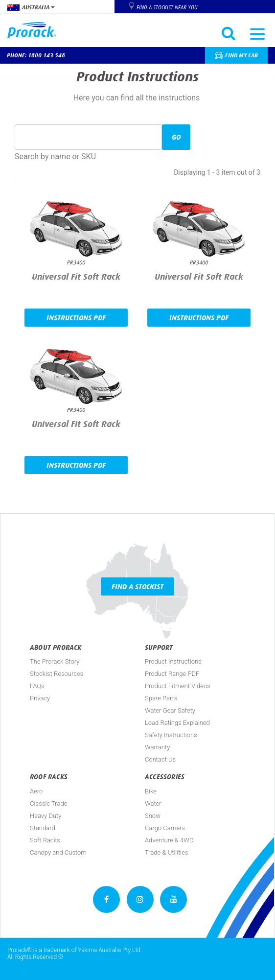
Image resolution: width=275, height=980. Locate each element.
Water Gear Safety (170, 710)
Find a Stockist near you (167, 7)
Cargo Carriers (165, 828)
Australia (31, 7)
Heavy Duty (46, 816)
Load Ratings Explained (177, 723)
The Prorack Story (55, 661)
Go (176, 137)
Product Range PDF (172, 674)
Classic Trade (48, 803)
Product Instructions (173, 661)
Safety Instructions (171, 735)
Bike (151, 791)
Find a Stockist (137, 586)
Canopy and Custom (58, 852)
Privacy (40, 698)
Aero (36, 791)
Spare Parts (161, 698)
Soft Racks (45, 840)
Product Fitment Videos (178, 686)
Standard (43, 828)
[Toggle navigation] (257, 33)
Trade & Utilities (167, 852)
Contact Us (160, 759)
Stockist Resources (57, 674)
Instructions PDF (76, 318)
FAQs (37, 686)
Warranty (157, 747)
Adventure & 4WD (169, 840)
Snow (153, 816)
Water (153, 803)
